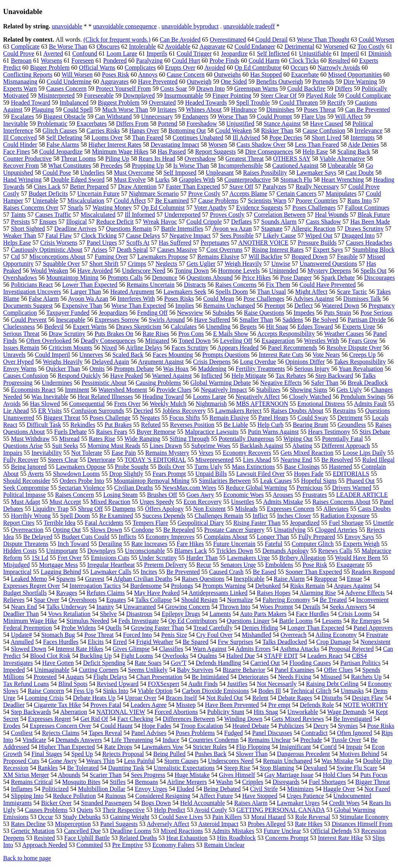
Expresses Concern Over (60, 726)
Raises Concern (75, 495)
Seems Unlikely (148, 670)
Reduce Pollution (74, 796)
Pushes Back (210, 754)
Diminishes (280, 110)
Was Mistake (338, 761)
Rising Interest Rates (278, 250)
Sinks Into (116, 691)
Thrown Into (235, 607)
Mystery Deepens (329, 271)
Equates (116, 600)
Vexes (206, 453)
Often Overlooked (49, 341)
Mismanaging (20, 82)
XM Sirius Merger (26, 775)
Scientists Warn (267, 201)
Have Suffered (212, 320)
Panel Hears (273, 418)
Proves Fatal (106, 705)
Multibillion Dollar (101, 789)
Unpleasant (220, 173)
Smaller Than (256, 320)
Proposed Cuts (21, 761)
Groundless (352, 425)
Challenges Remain (219, 516)
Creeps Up (362, 355)
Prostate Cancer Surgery (234, 530)
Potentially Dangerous (247, 439)
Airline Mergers (187, 782)
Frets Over (127, 404)
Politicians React (32, 285)
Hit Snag (277, 327)
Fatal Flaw (59, 236)
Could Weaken (234, 131)
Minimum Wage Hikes (120, 152)
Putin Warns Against (273, 432)
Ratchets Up (366, 677)
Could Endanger (255, 46)
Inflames (22, 789)
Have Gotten (58, 663)
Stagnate (272, 229)
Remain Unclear (224, 845)
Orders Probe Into (82, 481)
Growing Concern (188, 607)
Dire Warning (360, 82)
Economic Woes (244, 495)
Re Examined (116, 516)
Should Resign (199, 600)
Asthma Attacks (300, 649)
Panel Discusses (272, 733)
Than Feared (148, 138)
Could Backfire (306, 89)
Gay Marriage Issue (289, 775)
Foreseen (83, 60)
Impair (354, 747)
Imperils (157, 53)
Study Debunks (82, 817)
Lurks (162, 180)
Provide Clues (174, 390)
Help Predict (169, 810)
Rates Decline (28, 824)
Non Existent (209, 509)
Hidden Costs (20, 551)
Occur (46, 817)
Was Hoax (176, 369)
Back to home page (27, 858)
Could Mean (219, 299)
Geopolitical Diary (201, 523)
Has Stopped (266, 75)
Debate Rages (295, 698)
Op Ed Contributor (258, 68)
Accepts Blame (248, 194)
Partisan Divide (367, 320)
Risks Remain (307, 586)
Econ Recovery (202, 502)
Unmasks (352, 691)
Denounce (165, 278)
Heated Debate (251, 726)
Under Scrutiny (158, 558)
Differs (343, 89)
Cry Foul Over (214, 635)
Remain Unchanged (288, 761)
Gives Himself (237, 775)
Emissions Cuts (110, 558)
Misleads (246, 509)
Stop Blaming (277, 768)
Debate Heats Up (94, 698)
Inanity (105, 607)
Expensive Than (82, 306)
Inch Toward (74, 544)
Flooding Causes (310, 663)
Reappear (326, 579)
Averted (53, 53)
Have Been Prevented (232, 705)
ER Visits (50, 411)
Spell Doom (75, 516)
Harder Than (202, 558)
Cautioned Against (295, 166)
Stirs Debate (375, 432)
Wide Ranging (142, 439)
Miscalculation (86, 201)
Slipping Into (27, 796)
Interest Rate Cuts (281, 355)
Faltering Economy (286, 600)
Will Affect (349, 117)
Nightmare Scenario (154, 194)
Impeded (14, 670)
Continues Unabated (198, 138)
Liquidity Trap (51, 509)
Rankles (48, 768)
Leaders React (325, 656)
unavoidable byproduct (190, 26)
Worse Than (233, 117)
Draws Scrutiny (364, 229)
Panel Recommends (292, 348)
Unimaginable (52, 670)
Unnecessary (157, 117)
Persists (20, 222)
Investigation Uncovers (32, 292)
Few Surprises (235, 642)
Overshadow (200, 159)
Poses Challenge (110, 418)
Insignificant (295, 747)
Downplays (101, 551)
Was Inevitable (50, 397)
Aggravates (114, 82)
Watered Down (340, 306)
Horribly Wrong (31, 516)
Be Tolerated (83, 768)
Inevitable (16, 124)
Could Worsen (376, 39)
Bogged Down (310, 257)
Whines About (204, 110)
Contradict (314, 733)
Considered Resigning (163, 796)
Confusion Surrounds (98, 411)
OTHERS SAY (292, 159)
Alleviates (336, 509)
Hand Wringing (22, 180)
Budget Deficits (48, 194)
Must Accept (65, 502)
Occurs (299, 68)
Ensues (48, 222)
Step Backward (334, 376)
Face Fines (17, 152)
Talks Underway (67, 607)
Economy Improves (170, 537)
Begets (248, 327)
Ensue (354, 579)
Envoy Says (359, 537)
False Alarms (63, 145)
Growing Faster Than (158, 628)
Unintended (284, 271)
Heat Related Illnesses (105, 397)
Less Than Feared (317, 145)
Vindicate (34, 740)
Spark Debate (338, 278)
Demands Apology (286, 551)
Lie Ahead (16, 411)
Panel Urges (102, 243)
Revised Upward (118, 684)
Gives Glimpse (131, 649)
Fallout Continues (367, 208)
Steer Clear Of (279, 96)
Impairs (13, 453)
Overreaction (27, 530)
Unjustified (240, 124)
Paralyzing (149, 60)
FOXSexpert (163, 684)
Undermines (57, 383)
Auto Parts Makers (263, 614)
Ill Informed (140, 215)
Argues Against (353, 586)
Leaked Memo (29, 579)
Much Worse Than (125, 110)
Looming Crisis (44, 698)
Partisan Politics (360, 663)
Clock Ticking (99, 236)
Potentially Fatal (342, 439)
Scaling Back (354, 152)
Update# (21, 635)
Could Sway (313, 418)
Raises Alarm (251, 803)
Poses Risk (115, 75)
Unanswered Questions (328, 264)
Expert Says (328, 250)
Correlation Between (280, 215)
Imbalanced (74, 103)
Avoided (215, 68)
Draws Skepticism (139, 327)
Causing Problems (158, 383)
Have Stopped (260, 796)
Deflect (303, 306)
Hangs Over (144, 131)
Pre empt (279, 705)
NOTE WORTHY (366, 705)
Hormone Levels (239, 271)
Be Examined (172, 201)
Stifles (118, 782)
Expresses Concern (291, 509)
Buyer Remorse (156, 432)
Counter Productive (27, 159)
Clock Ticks (304, 60)
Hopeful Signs (319, 481)
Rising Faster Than (257, 523)
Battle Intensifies (182, 229)
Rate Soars (148, 663)
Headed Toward (31, 103)
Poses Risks (179, 299)
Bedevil (54, 327)
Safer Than (325, 383)
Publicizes (291, 726)
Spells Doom (232, 292)
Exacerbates (92, 124)
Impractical (17, 572)
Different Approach (346, 446)
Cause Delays (143, 236)
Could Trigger (194, 53)
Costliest (22, 733)
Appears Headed (238, 348)
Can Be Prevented (368, 110)
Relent (260, 698)
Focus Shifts (185, 418)
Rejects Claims (61, 733)
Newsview (190, 313)
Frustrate (377, 635)
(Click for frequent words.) (117, 39)
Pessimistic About (104, 383)
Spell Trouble (253, 103)
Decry (321, 726)
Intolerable (142, 46)
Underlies (93, 173)
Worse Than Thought (323, 39)
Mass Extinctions (253, 467)
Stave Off (241, 187)
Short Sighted (28, 229)
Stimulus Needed (88, 621)
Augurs (75, 677)
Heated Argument (132, 292)
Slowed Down (29, 649)
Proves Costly (227, 215)
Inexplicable (249, 579)
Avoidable (177, 46)
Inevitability (47, 453)
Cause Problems (218, 201)
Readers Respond (373, 572)
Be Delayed (38, 537)
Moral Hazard (268, 817)
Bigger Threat (373, 782)
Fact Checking (135, 719)
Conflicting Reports (28, 75)
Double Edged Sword (78, 180)
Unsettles (243, 502)
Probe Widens (79, 628)
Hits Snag (266, 712)
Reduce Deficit (115, 222)
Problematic (52, 124)
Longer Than (273, 537)
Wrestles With (321, 341)
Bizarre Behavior (244, 670)
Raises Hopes (274, 593)
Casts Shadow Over (261, 145)
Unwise (281, 264)
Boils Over (171, 467)
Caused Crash (226, 572)
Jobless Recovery (184, 411)
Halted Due (240, 656)
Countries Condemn (213, 740)
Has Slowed (45, 404)
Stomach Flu (296, 180)
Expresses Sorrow (117, 320)
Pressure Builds (317, 243)
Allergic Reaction (313, 229)
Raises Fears (112, 432)
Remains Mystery (167, 453)
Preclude (311, 740)
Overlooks (175, 656)
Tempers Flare (150, 523)
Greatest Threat (245, 159)
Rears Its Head (157, 159)
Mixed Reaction (110, 502)
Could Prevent (29, 320)
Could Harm (264, 60)
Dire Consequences (269, 152)
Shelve (108, 614)
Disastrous (139, 614)
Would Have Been (358, 558)
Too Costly (371, 46)
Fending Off (152, 313)
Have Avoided (95, 271)
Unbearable (342, 166)
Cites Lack (47, 187)
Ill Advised (246, 138)
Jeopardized (305, 523)
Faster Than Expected (193, 187)
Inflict (260, 516)
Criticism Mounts (70, 348)
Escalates (23, 117)
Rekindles (83, 425)
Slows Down (106, 530)
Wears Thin (100, 761)
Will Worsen (77, 75)
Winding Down (243, 719)
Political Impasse (24, 495)
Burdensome (146, 586)
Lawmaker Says (317, 173)
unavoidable (67, 26)
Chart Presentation (160, 677)
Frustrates (315, 495)
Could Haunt (117, 726)
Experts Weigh (361, 544)
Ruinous (116, 796)
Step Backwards (31, 712)
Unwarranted (140, 607)
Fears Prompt (169, 474)
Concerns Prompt (287, 838)
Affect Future (216, 796)
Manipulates (341, 194)
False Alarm (44, 299)
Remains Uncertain (151, 285)
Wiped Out (319, 236)
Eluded (185, 789)
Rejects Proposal (123, 754)
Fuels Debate (70, 432)
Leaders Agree (149, 705)
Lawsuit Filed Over (260, 474)
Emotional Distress (321, 404)
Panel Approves (373, 628)
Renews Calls (335, 551)
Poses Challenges (314, 208)
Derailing (110, 544)
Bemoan (21, 60)
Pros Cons (191, 334)
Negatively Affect (258, 397)
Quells (113, 628)
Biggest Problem (119, 103)
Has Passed (171, 152)
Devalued (315, 768)
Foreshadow (202, 124)
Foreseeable (99, 96)
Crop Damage (334, 642)
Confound (85, 53)
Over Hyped (18, 362)
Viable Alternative (342, 159)
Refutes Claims (106, 593)
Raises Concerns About (341, 502)
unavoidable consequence (125, 26)
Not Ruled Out (225, 698)
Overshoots (83, 600)
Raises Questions (203, 579)
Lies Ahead (257, 460)
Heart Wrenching (343, 180)
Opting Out (67, 530)
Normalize (240, 600)
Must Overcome (134, 173)
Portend (168, 124)
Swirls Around (167, 320)
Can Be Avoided (180, 39)
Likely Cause (280, 236)
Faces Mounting (173, 355)
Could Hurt (186, 60)
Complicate (25, 46)
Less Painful (140, 761)
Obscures (108, 46)
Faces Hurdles (61, 642)
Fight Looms (137, 656)
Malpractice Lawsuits (212, 432)
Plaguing (43, 110)
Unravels (14, 355)
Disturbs (332, 698)
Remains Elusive (218, 257)
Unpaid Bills (211, 474)
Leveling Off (236, 341)
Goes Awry (200, 495)
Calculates (184, 327)
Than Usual (271, 292)
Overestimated (228, 39)
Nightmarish (211, 404)
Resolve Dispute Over (354, 348)
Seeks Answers (348, 607)
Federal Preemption (28, 628)
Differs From (133, 124)
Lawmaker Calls (111, 572)
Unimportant (62, 551)
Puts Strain (337, 313)
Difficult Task (44, 425)
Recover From (21, 166)
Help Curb (270, 425)
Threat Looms (79, 159)
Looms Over (107, 138)
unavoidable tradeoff (249, 26)
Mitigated (157, 341)
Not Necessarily (277, 684)
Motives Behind (359, 754)
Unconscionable (145, 551)
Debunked (268, 586)
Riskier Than (277, 131)
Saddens (292, 320)
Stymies (348, 726)
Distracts (195, 285)
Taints (18, 215)
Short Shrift (104, 264)
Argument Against (161, 362)
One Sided (234, 82)
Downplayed (139, 96)
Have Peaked (127, 376)
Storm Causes (181, 761)
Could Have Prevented (327, 285)
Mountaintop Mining (72, 278)
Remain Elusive (229, 418)
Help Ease (315, 152)
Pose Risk (315, 565)
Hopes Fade (309, 474)
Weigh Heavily (243, 264)
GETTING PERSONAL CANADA (280, 810)
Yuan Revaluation (361, 369)
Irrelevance (368, 131)
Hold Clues (337, 775)
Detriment (350, 418)
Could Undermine (69, 82)
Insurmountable (183, 96)
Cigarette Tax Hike (57, 705)
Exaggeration (278, 341)
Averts (36, 474)
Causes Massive (177, 250)
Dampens (124, 509)
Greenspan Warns (256, 89)
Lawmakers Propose (162, 257)
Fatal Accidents (104, 523)
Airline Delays (144, 348)
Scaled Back (128, 355)
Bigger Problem (50, 68)
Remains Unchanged (229, 306)
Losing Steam (120, 495)
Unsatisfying (290, 530)
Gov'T (178, 663)
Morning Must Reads (114, 446)
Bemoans (147, 782)
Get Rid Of (94, 719)
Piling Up (117, 159)
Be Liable (236, 425)
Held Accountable (203, 803)
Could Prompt (274, 117)
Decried (143, 411)
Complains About (225, 537)
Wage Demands (347, 712)
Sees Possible (237, 236)
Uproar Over (141, 698)
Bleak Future (374, 215)
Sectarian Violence (82, 488)
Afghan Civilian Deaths (143, 579)
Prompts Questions (226, 355)
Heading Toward (163, 397)
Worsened (336, 46)
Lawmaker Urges (298, 803)
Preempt (275, 306)
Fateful (273, 544)
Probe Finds (224, 60)
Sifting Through (189, 439)
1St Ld (40, 558)
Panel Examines (295, 670)
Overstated (162, 103)
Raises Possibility (265, 173)
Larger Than (86, 292)
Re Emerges (366, 621)
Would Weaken (49, 271)
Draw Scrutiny (67, 334)
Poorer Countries (317, 201)
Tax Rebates (291, 376)
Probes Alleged (266, 824)
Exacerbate (305, 75)
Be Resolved (337, 460)
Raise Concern (46, 691)
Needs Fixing (295, 677)
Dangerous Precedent (304, 754)
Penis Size (174, 635)
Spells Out (373, 271)
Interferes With (136, 299)
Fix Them (278, 285)
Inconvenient (372, 600)
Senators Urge (238, 565)
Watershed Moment (123, 390)
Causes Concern (66, 89)
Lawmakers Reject (238, 411)
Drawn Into (210, 89)
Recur (204, 565)
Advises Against (314, 299)
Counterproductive (248, 180)
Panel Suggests (119, 824)
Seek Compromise (26, 488)
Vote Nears (326, 355)
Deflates (242, 222)
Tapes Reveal (105, 733)
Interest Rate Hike (340, 838)
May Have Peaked (157, 593)
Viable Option (155, 691)
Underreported (182, 215)
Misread (69, 439)
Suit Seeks (65, 446)
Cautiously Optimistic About (47, 250)
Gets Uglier (201, 264)
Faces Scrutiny (190, 348)
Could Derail (271, 39)
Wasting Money (112, 208)
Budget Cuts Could (86, 537)
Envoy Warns (20, 369)
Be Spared (196, 642)
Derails (311, 607)
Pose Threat (99, 635)
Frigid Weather (155, 642)
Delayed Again (111, 362)
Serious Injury (312, 369)
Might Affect (312, 292)
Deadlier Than (21, 614)
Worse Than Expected (139, 306)
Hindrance (244, 110)
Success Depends (164, 516)
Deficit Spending (104, 663)
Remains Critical (32, 782)
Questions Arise (23, 446)
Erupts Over (180, 68)
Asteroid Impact (218, 824)
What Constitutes (70, 166)
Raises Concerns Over (31, 208)
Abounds (69, 775)
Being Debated (222, 789)
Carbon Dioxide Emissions (215, 691)
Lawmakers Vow (163, 747)
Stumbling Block (373, 250)
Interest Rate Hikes (79, 649)
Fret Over (70, 558)
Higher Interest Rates (115, 145)
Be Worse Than (68, 46)
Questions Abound (210, 278)
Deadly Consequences (108, 341)
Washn (224, 782)
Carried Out (265, 663)
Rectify (336, 103)
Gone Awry (63, 761)
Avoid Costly (211, 810)
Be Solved (325, 320)
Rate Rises (156, 334)
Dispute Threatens (26, 544)
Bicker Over (57, 803)
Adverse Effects (365, 593)
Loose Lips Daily (364, 453)
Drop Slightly (126, 474)
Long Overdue (258, 362)
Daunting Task (126, 768)
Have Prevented (158, 82)
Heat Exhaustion (187, 838)
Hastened (340, 467)
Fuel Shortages (328, 782)
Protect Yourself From (123, 89)
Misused (331, 677)
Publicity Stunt (226, 712)
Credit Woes (345, 803)
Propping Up (148, 166)
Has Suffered (175, 243)
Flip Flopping (253, 747)
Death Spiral (132, 250)
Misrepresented (214, 460)
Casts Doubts (374, 509)
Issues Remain (21, 348)
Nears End (24, 607)
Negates (150, 418)
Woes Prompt (276, 607)
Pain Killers (227, 817)
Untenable (45, 201)
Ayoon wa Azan (232, 229)
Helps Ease (17, 243)
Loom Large (122, 53)
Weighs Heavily (63, 362)
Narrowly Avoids (339, 68)
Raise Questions (264, 313)
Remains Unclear (270, 740)
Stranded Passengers (106, 803)
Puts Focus (374, 775)
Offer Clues (338, 670)
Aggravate (212, 46)
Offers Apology (164, 509)
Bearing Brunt (310, 425)
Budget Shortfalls (25, 593)
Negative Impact (190, 236)
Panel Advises (149, 733)
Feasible (347, 257)
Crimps (137, 264)
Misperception (73, 824)
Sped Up (82, 754)
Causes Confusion (26, 376)
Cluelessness (19, 327)
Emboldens (279, 565)
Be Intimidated (210, 677)
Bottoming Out (187, 131)
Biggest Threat (62, 418)
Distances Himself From (362, 824)
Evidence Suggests (260, 208)
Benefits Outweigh (279, 82)
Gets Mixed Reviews (298, 719)
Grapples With (197, 180)
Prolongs (182, 586)
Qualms (207, 656)
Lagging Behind (61, 572)
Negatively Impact (224, 390)
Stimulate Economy (364, 817)
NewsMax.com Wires (189, 488)
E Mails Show (231, 334)
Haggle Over (339, 789)
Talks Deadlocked (285, 642)
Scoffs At (138, 243)
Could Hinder (20, 145)
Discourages (380, 278)
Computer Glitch (313, 544)
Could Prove (19, 53)
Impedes (304, 313)
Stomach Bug (58, 635)
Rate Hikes (309, 824)
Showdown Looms (77, 474)
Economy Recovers (247, 453)
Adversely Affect (168, 824)
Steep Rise (237, 768)
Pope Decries (286, 138)
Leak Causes (276, 481)
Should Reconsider (27, 481)
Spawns (66, 579)
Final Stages (47, 754)
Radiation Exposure (345, 516)
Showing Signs (308, 390)
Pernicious (310, 488)
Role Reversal (312, 817)
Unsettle (383, 523)
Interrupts (363, 138)
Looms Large (209, 397)
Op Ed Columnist (163, 208)
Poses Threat (320, 110)
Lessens (332, 621)
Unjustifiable (315, 53)
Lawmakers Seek (185, 292)
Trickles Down (235, 551)
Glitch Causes (60, 131)
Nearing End (296, 460)
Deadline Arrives (76, 229)
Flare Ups (313, 117)
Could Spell (78, 110)
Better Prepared (89, 187)
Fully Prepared (317, 537)
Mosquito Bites (81, 782)
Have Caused (327, 124)
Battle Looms (296, 621)
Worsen (218, 145)
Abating (302, 446)
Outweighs (227, 75)
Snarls (75, 208)
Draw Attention (137, 187)
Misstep (186, 705)
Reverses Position (192, 425)
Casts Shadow (323, 222)
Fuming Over (112, 257)
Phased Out (360, 481)
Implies (185, 306)
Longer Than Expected (316, 628)
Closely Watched (310, 397)
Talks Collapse (154, 600)
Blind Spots (73, 684)
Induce (171, 740)
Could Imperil (52, 355)
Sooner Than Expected (314, 572)
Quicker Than (63, 369)
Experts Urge (359, 327)
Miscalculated (98, 215)
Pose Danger (296, 278)
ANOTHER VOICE (263, 243)
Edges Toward (315, 327)
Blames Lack (190, 551)
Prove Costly (204, 194)
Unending (218, 327)
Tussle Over (346, 740)
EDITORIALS (351, 474)
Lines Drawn (166, 446)
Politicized (55, 789)
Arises (99, 250)
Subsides (224, 313)
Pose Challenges (264, 299)
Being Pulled (169, 754)
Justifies (237, 684)
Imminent (77, 390)
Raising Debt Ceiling (332, 684)
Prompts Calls (125, 278)
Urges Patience (305, 796)
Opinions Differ (305, 362)
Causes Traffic (53, 215)
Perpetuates (215, 243)
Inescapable (71, 320)
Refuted (151, 425)
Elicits (96, 642)
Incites (149, 572)
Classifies (171, 649)
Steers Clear (63, 460)
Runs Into (360, 201)
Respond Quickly (79, 376)
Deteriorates (253, 677)
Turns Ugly (209, 467)
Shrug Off (90, 509)
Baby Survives (195, 670)
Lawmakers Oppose (81, 467)
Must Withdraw (30, 439)
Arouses (283, 495)
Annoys (148, 75)
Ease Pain (124, 453)
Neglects (166, 264)
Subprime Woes (211, 446)
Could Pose (57, 173)
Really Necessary (318, 187)
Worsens (51, 60)
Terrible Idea (59, 523)
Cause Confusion (324, 131)
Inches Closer (294, 516)
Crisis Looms (355, 614)
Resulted (339, 60)
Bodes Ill (270, 691)
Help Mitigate (249, 376)
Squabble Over (61, 264)
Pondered (115, 60)
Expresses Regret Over (32, 586)
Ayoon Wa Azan (88, 299)
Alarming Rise (318, 593)
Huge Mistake (192, 775)
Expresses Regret (50, 719)
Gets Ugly (349, 390)
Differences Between (189, 719)
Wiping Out (298, 439)
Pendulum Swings (363, 397)
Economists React (33, 390)
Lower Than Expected (90, 285)
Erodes (12, 726)
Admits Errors (253, 649)
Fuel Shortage (346, 523)
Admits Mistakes (233, 831)
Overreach (294, 635)
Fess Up (84, 691)
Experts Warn (20, 89)
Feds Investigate (139, 621)
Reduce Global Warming (256, 488)
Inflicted (211, 376)
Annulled (22, 642)
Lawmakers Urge (248, 558)
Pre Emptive (127, 845)
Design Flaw (367, 698)
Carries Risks (103, 131)
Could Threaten (298, 103)
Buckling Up (96, 656)
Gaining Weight (130, 817)
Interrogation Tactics (95, 586)
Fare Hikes (190, 544)
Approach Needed (45, 845)
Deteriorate (101, 460)
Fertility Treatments (260, 369)
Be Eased (265, 572)
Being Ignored (29, 467)
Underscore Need (144, 271)
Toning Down (192, 271)
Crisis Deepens (212, 362)
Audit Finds (203, 684)
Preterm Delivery (166, 565)
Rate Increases (149, 544)
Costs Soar (174, 89)
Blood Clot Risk (50, 656)
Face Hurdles (312, 614)
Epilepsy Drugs (181, 614)
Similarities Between (225, 481)
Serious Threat (21, 334)
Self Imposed (180, 173)
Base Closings (302, 467)
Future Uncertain (234, 544)
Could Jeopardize (61, 152)
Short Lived (326, 138)
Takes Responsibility (360, 362)
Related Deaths (138, 838)
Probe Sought (132, 467)
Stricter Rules (210, 747)
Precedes (111, 166)
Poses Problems (195, 733)
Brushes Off (162, 495)
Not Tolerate (87, 453)
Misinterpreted (56, 96)
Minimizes (300, 789)
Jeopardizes (113, 313)
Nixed (109, 348)
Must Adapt (25, 502)
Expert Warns (90, 327)
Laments (220, 614)
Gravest (95, 579)
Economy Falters (174, 845)
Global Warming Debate (221, 383)
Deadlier (14, 705)
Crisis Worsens (59, 243)
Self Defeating (64, 138)
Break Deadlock (368, 383)
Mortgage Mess (58, 565)
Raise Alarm (289, 579)
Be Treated (333, 600)
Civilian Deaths (134, 488)
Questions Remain (129, 229)
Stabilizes (268, 390)
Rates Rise (102, 439)
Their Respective (123, 810)
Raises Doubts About (297, 411)
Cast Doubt (360, 173)
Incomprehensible (241, 166)
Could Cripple (204, 222)
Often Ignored (354, 733)
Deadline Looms (131, 831)
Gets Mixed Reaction (307, 453)
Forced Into (138, 635)
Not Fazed (377, 789)
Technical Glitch (311, 691)
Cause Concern (186, 75)
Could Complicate (368, 96)
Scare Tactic (352, 292)
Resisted (44, 838)
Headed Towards (206, 103)
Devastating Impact (175, 145)
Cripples (253, 782)
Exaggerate (351, 565)
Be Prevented (183, 572)
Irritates (167, 110)
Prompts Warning (224, 586)
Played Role (321, 96)
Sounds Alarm (279, 222)
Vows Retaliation (69, 614)
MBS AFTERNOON (262, 404)
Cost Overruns (224, 250)
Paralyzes (274, 187)
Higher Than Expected (67, 747)
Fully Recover (21, 460)
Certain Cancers (296, 194)
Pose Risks (381, 726)
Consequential (87, 404)
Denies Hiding (260, 628)
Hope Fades (157, 726)
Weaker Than (20, 236)
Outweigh (199, 82)
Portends (323, 82)
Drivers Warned (352, 488)
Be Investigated (353, 719)
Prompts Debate (134, 369)
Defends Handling (218, 663)
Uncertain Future (99, 194)
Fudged (234, 733)
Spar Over (46, 600)
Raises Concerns (236, 285)
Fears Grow (363, 341)
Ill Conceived (20, 138)
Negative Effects (281, 383)
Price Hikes (257, 278)
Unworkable (303, 712)
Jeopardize (234, 53)
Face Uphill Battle (87, 838)
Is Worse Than (191, 166)
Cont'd (328, 747)
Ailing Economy (336, 635)
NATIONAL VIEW (121, 712)
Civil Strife (264, 789)
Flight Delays (110, 677)
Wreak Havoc (160, 222)
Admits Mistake (283, 502)
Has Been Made (370, 222)
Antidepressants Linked (218, 593)
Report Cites (19, 523)
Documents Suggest (28, 306)
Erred (120, 642)
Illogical (76, 222)
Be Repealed (179, 530)
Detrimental (299, 46)
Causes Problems (46, 810)
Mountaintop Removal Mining (152, 481)
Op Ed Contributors (193, 621)
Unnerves (91, 355)
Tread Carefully (213, 628)
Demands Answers (79, 740)
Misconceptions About (57, 257)
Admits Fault (370, 404)
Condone (143, 530)
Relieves (14, 600)
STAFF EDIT (281, 656)
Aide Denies (363, 145)
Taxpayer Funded (68, 313)
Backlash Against (262, 446)
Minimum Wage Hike (30, 621)
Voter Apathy (210, 208)
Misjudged (16, 565)
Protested (45, 677)
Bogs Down (156, 803)
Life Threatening (132, 740)
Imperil (350, 53)
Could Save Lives (181, 817)
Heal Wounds (332, 215)
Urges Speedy (157, 502)
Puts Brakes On (114, 334)
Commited (90, 845)
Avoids (12, 404)
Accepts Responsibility (286, 334)
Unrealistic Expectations (184, 768)
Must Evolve (130, 180)
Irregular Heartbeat (111, 565)
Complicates (140, 68)
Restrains (344, 411)
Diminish (380, 53)
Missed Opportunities (355, 75)
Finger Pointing (232, 96)
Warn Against (209, 649)
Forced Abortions (176, 712)
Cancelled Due (82, 831)
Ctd (15, 257)
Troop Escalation (202, 726)
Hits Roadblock (236, 838)
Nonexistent (375, 642)
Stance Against (282, 124)
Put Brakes (118, 425)
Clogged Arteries (336, 530)
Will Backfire (265, 257)
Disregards (286, 782)
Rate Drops (118, 747)
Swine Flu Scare (357, 768)
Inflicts (127, 537)
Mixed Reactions (182, 831)
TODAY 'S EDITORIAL (155, 460)
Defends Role (317, 705)
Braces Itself (181, 698)
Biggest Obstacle (65, 117)
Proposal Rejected (351, 649)
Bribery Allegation (302, 558)
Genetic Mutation (33, 831)
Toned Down (195, 341)
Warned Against (172, 376)
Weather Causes (344, 334)
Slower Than (252, 754)
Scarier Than (106, 775)
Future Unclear (282, 831)
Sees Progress (148, 775)
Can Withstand (113, 117)
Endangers (196, 117)
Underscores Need (231, 761)
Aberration (74, 712)
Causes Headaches (369, 243)
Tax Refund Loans (26, 684)
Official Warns (97, 68)
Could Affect (130, 201)
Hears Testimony (329, 432)
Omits (97, 369)
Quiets (85, 810)
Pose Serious (376, 313)
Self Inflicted (273, 53)
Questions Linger (248, 621)
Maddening (212, 369)
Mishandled (257, 635)
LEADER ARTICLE (362, 495)
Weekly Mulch (168, 404)
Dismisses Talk (362, 299)
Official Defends (331, 831)
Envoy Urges (151, 789)
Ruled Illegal (378, 460)
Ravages (66, 593)
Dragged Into (358, 236)
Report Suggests (215, 152)
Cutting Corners (99, 670)
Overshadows (20, 278)
